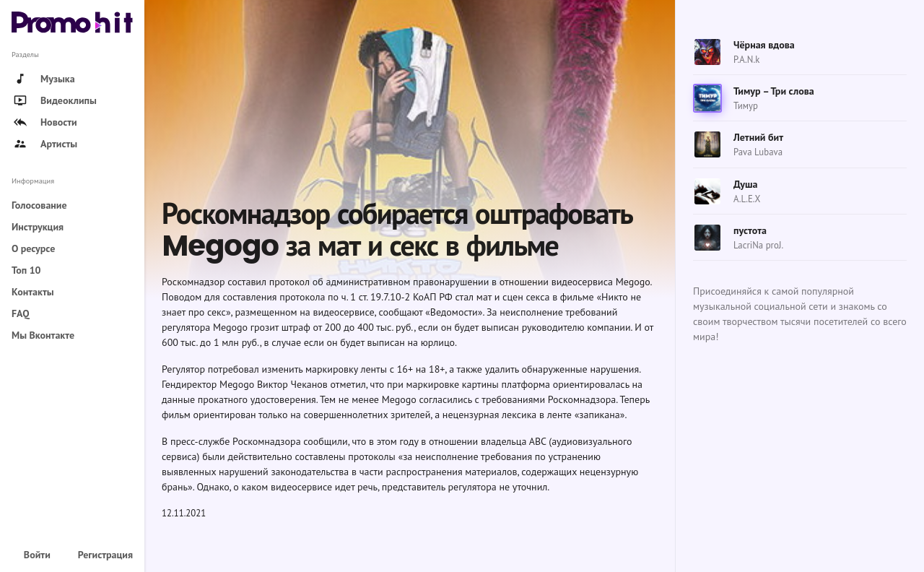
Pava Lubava (758, 152)
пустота (750, 230)
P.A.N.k (746, 60)
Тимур (746, 106)
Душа (745, 184)
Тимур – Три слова (774, 91)
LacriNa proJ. (758, 245)
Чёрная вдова (764, 45)
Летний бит (758, 137)
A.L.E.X (747, 199)
